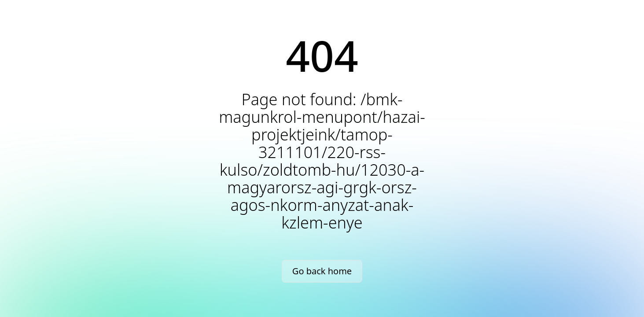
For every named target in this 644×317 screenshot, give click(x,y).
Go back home (322, 271)
